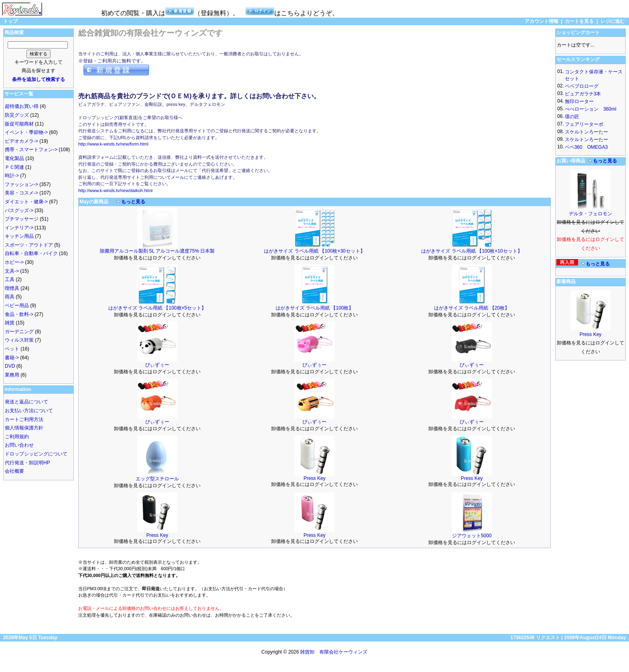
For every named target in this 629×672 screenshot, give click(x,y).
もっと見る (133, 202)
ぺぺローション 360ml (591, 109)
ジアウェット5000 (472, 536)
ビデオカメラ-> (21, 141)
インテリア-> (19, 228)
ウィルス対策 (19, 340)
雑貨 (10, 323)
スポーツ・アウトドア (29, 245)
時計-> (12, 176)
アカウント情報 (542, 21)
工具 (10, 279)
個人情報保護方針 (24, 428)
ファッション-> (21, 184)
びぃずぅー (157, 365)
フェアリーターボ (584, 124)
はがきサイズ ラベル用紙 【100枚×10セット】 (472, 251)
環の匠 (572, 117)
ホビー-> (14, 262)
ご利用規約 (17, 437)
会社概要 (14, 471)
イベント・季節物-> (26, 132)
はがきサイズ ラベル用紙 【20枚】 (472, 308)
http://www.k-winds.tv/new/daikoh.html (115, 190)
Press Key (315, 478)
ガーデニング (19, 332)
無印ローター (579, 101)
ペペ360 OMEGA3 (586, 147)
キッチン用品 (19, 236)
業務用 (12, 375)
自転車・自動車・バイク (31, 253)
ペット (12, 349)
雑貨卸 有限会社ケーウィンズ (334, 652)
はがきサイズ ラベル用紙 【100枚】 (315, 308)
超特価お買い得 (22, 106)
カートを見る (579, 21)
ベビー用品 (17, 306)
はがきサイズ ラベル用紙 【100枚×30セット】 (314, 251)
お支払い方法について (29, 411)
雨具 (10, 297)
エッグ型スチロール (157, 479)
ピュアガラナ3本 (583, 94)
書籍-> (12, 358)
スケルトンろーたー (586, 132)
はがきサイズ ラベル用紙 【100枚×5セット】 (157, 308)
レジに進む (613, 21)
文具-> (12, 271)
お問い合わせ (19, 445)
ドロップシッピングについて (36, 454)
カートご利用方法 (24, 419)
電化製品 (14, 158)
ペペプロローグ (582, 86)
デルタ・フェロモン (590, 214)
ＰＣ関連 (14, 167)
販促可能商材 (19, 124)
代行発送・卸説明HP (27, 463)
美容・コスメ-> (21, 193)
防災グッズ (17, 115)
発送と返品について (26, 402)
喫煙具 (12, 288)
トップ (10, 21)
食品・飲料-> (19, 314)
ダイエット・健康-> (26, 202)
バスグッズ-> (19, 211)
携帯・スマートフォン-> (31, 150)
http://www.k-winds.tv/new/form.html (113, 144)
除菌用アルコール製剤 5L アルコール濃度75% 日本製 (157, 251)
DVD (10, 366)
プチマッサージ (22, 219)
